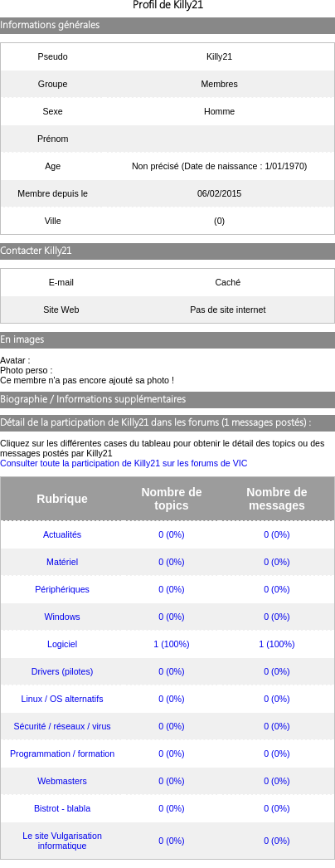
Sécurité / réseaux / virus (62, 726)
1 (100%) (171, 644)
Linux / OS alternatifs (63, 699)
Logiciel (62, 644)
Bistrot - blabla (62, 808)
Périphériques (62, 589)
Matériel (62, 562)
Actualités (62, 534)
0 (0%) (171, 534)
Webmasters (62, 781)
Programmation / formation (62, 753)
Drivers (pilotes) (63, 671)
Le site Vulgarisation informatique (62, 841)
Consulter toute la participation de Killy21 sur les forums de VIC (124, 463)
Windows (62, 617)
